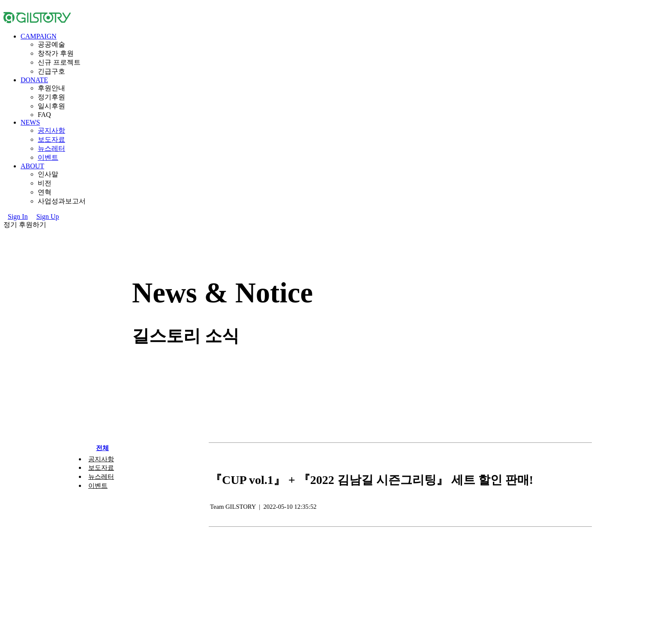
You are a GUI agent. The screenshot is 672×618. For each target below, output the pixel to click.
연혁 (45, 192)
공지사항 (51, 130)
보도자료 (51, 139)
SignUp (48, 216)
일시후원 (51, 106)
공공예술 (51, 44)
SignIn (18, 216)
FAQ (44, 115)
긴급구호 (51, 71)
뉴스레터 (51, 148)
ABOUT (32, 166)
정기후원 (51, 97)
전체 (102, 448)
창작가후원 (56, 53)
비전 (45, 183)
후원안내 (51, 88)
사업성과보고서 (62, 201)
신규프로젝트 (59, 62)
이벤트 (48, 157)
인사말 (48, 174)
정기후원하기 (25, 225)
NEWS (30, 122)
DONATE (34, 80)
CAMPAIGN (39, 36)
